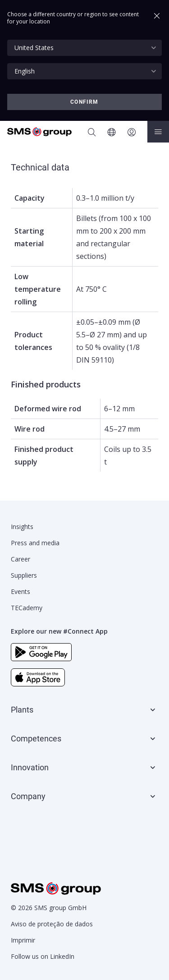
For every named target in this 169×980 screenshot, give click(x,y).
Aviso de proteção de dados (52, 924)
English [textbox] (25, 71)
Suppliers (24, 575)
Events (21, 591)
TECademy (27, 608)
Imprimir (23, 940)
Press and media (35, 543)
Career (21, 559)
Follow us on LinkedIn (43, 956)
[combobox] (84, 48)
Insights (22, 527)
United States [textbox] (34, 48)
